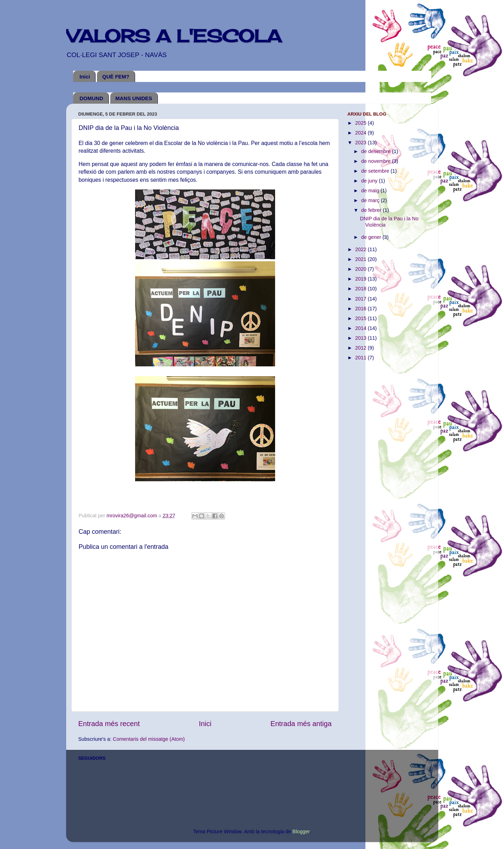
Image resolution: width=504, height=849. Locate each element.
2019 (362, 279)
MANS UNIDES (134, 98)
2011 (362, 358)
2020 (362, 269)
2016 (362, 309)
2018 (362, 289)
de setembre (376, 171)
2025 (362, 123)
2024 (362, 133)
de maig (371, 191)
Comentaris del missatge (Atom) (149, 739)
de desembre (377, 151)
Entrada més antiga (301, 724)
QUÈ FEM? (116, 77)
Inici (85, 77)
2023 (362, 143)
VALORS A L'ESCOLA (174, 36)
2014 (362, 328)
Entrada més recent (109, 724)
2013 (362, 338)
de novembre (377, 161)
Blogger (301, 831)
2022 (362, 249)
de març (371, 200)
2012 (362, 348)
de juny (370, 181)
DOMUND (91, 98)
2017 (362, 299)
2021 (362, 259)
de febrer (372, 210)
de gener (372, 237)
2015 (362, 318)
